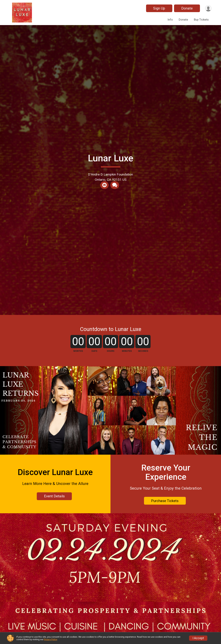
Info (170, 20)
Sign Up (159, 8)
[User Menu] (208, 8)
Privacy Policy (50, 639)
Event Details (54, 496)
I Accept (198, 638)
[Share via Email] (104, 185)
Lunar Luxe (111, 158)
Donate (187, 8)
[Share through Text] (115, 185)
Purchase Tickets (165, 501)
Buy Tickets (201, 20)
